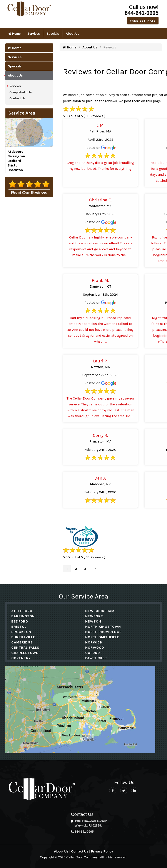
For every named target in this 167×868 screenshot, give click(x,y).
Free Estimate (143, 21)
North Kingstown (103, 627)
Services (34, 34)
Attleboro (16, 152)
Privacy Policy (102, 851)
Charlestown (25, 653)
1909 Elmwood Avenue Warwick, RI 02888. (91, 823)
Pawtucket (96, 658)
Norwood (95, 648)
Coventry (21, 658)
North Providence (103, 632)
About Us (72, 34)
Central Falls (25, 648)
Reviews (15, 86)
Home (15, 34)
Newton (93, 621)
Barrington (16, 156)
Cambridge (22, 642)
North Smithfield (103, 637)
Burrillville (23, 637)
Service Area (22, 113)
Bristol (13, 165)
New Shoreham (100, 611)
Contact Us (18, 98)
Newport (94, 616)
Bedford (14, 161)
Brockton (15, 170)
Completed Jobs (21, 92)
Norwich (94, 642)
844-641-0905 (142, 13)
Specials (53, 34)
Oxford (93, 653)
